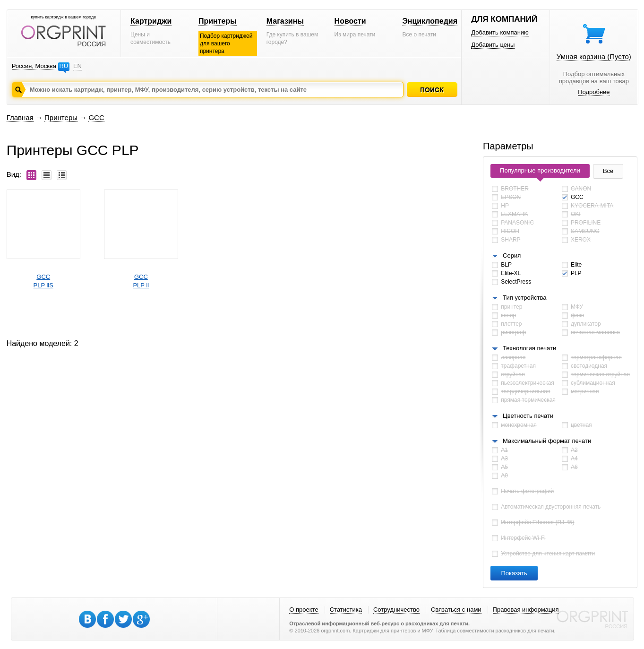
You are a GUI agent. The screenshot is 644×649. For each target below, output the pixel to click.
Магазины (285, 21)
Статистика (346, 610)
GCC (96, 117)
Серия (512, 255)
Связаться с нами (456, 610)
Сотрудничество (396, 610)
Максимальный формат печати (547, 441)
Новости (350, 21)
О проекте (304, 610)
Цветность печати (528, 416)
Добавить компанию (500, 32)
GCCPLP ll (141, 281)
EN (77, 66)
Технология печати (529, 348)
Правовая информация (526, 610)
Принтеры (218, 21)
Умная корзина (594, 56)
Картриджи (151, 21)
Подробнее (594, 92)
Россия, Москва (34, 66)
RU (64, 66)
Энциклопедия (430, 21)
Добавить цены (493, 45)
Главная (20, 117)
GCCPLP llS (43, 281)
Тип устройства (524, 298)
